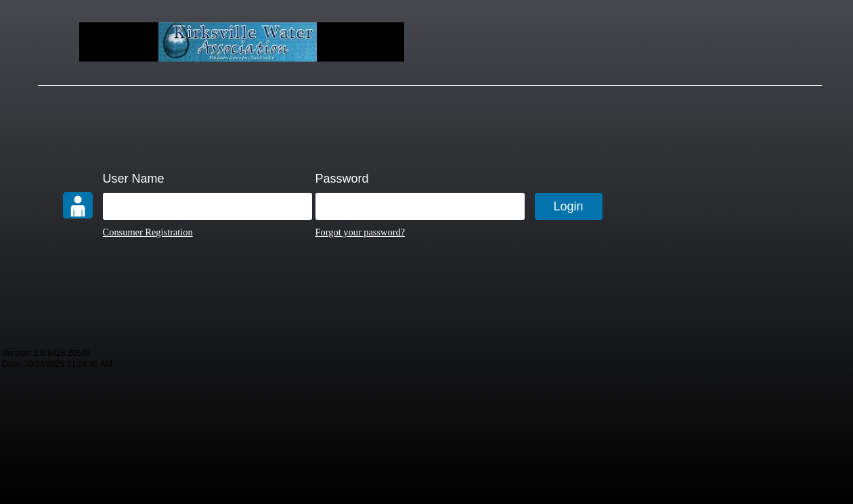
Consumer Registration (148, 232)
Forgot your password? (360, 232)
